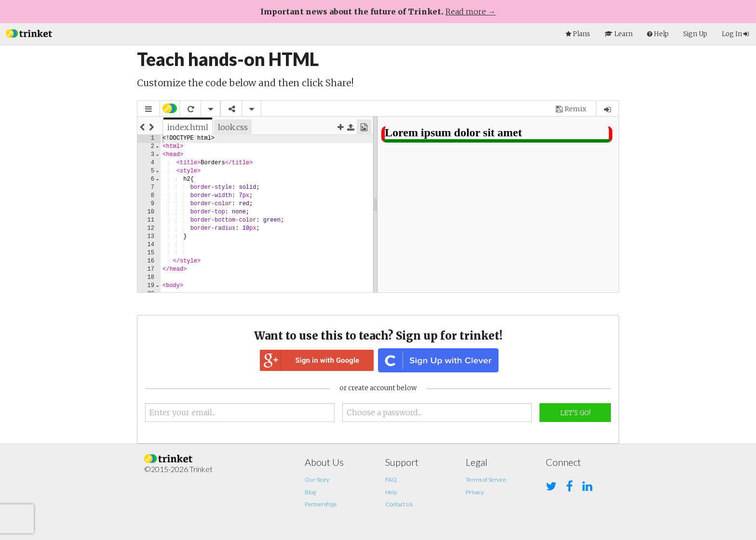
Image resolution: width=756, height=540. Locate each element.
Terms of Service (486, 480)
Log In (735, 34)
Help (391, 492)
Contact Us (399, 504)
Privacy (475, 492)
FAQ (391, 480)
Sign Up (695, 34)
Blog (310, 492)
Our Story (317, 480)
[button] (29, 33)
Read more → (471, 12)
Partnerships (321, 504)
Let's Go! (575, 413)
